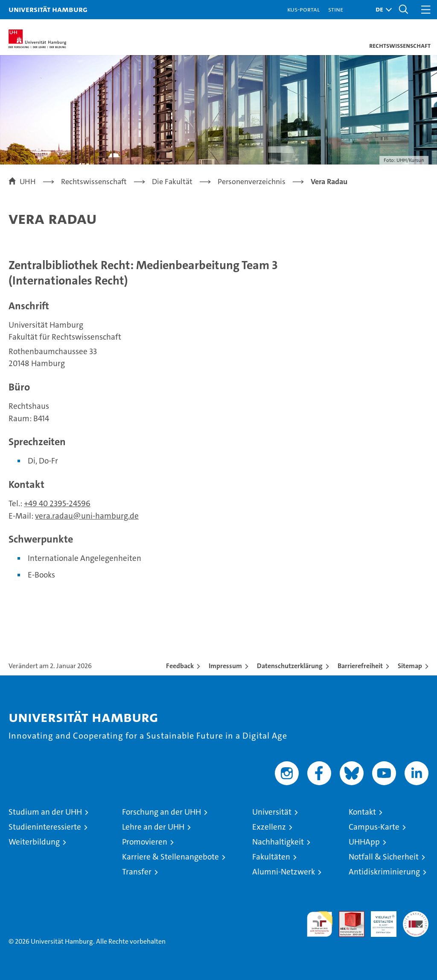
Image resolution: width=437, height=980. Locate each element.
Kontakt (362, 812)
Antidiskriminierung (384, 872)
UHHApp (364, 842)
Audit (347, 916)
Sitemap (410, 666)
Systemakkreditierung (416, 916)
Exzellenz (269, 827)
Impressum (225, 666)
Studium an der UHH (45, 812)
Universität (272, 812)
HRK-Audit (379, 920)
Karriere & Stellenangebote (170, 857)
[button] (382, 10)
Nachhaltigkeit (278, 842)
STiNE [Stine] (336, 9)
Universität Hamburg (48, 9)
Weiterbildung (34, 842)
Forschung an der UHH (162, 812)
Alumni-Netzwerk (284, 872)
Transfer (137, 872)
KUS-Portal (303, 9)
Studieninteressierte (45, 827)
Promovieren (145, 842)
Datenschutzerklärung (290, 666)
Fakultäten (271, 857)
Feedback (180, 666)
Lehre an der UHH (153, 827)
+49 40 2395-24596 (57, 503)
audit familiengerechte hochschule (320, 924)
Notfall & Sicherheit (384, 857)
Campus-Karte (374, 827)
